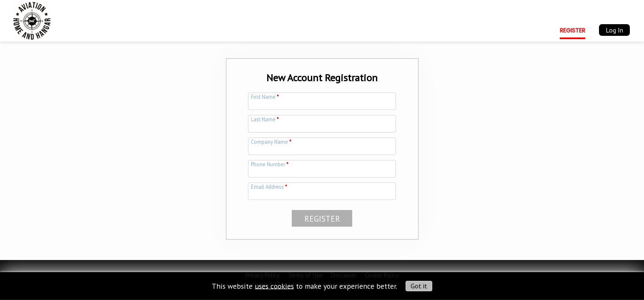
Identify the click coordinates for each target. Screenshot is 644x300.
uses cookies (274, 286)
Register (573, 30)
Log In (614, 30)
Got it (419, 286)
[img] (32, 19)
